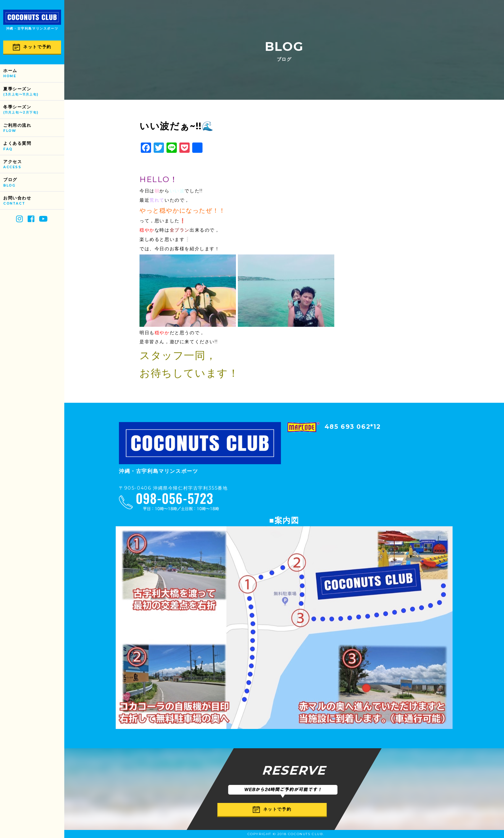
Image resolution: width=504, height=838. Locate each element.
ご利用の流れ (34, 128)
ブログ (34, 183)
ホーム (34, 74)
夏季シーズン (34, 92)
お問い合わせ (34, 201)
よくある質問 (34, 146)
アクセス (34, 165)
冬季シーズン (34, 110)
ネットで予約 (32, 47)
